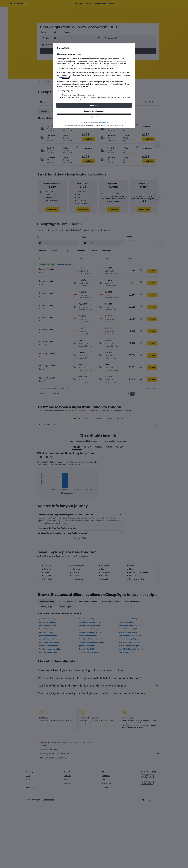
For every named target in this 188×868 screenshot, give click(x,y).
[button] (94, 105)
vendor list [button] (66, 77)
